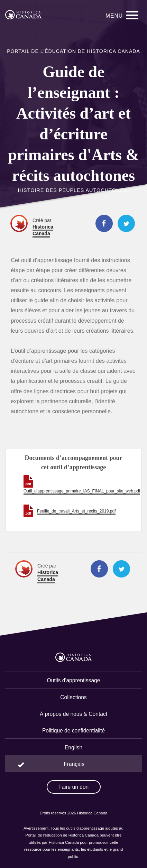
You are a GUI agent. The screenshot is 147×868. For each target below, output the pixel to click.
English (73, 747)
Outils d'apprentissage (74, 680)
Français (74, 764)
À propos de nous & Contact (73, 714)
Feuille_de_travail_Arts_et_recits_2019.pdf (76, 511)
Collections (73, 697)
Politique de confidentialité (73, 731)
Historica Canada (43, 230)
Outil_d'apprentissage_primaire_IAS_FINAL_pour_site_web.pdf (82, 491)
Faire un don (74, 787)
